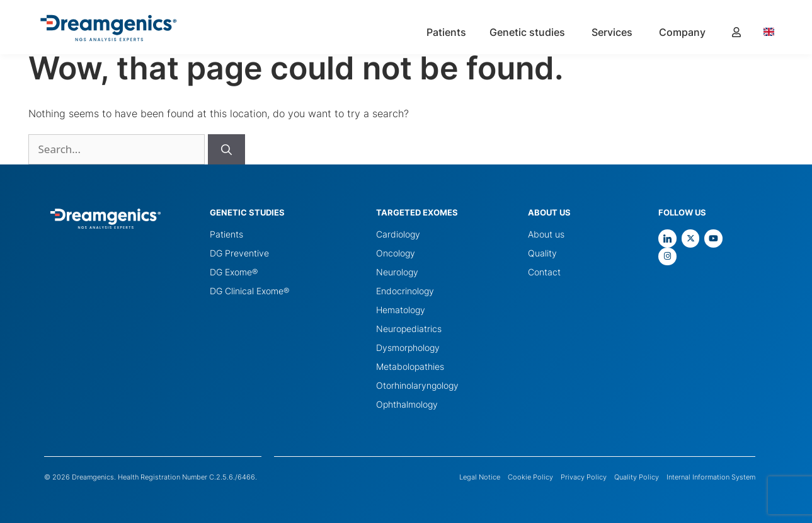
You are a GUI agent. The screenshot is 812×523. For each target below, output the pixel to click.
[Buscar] (226, 149)
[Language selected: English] (775, 32)
